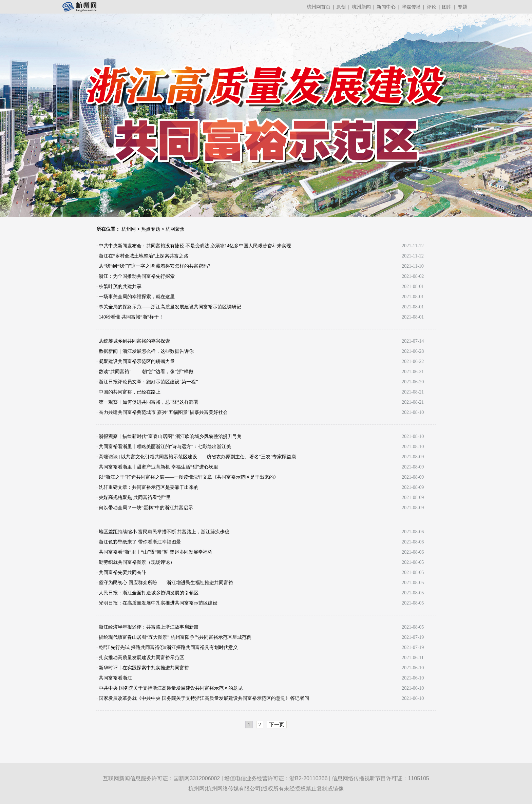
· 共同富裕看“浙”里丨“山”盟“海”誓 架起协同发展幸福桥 (154, 552)
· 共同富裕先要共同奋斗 (121, 572)
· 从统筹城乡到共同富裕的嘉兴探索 (133, 341)
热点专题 (151, 229)
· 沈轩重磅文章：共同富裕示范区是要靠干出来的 (147, 487)
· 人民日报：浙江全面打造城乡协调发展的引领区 (147, 593)
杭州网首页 (319, 7)
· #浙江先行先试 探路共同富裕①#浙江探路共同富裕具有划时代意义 (167, 647)
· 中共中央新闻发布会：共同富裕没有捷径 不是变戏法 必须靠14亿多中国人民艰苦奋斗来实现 (194, 246)
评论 (432, 7)
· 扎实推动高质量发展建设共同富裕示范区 (140, 658)
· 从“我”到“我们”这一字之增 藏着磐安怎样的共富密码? (153, 266)
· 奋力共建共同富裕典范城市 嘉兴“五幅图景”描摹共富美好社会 (162, 412)
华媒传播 (411, 7)
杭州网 (129, 229)
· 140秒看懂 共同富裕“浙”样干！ (130, 317)
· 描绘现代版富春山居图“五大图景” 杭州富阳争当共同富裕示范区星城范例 (174, 637)
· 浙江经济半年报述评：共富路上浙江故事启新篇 (147, 627)
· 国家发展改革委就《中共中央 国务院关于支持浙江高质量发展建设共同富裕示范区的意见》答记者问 (203, 698)
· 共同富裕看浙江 (114, 678)
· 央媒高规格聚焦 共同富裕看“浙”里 (134, 497)
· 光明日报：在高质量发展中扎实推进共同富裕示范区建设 (157, 603)
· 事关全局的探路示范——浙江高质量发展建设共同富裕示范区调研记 (169, 307)
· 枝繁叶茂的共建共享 (119, 286)
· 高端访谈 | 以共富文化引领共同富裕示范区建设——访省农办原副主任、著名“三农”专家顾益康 (196, 457)
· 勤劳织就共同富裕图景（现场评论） (136, 562)
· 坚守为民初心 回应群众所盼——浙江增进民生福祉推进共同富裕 (165, 583)
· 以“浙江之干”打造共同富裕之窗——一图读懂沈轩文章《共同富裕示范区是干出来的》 (187, 477)
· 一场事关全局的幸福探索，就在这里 (136, 297)
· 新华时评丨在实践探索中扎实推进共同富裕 (143, 668)
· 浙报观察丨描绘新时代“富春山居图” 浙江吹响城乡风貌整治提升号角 (169, 436)
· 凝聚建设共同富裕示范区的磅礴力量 (136, 361)
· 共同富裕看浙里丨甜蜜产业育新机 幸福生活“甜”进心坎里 (157, 467)
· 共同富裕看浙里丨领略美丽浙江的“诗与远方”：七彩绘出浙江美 (164, 447)
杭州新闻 (361, 7)
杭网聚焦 (175, 229)
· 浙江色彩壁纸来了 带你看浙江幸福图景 (139, 542)
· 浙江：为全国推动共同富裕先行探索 (136, 276)
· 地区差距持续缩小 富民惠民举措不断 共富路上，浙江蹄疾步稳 (163, 532)
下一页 (277, 725)
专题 (462, 7)
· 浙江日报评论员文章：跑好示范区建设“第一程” (147, 382)
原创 (341, 7)
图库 (447, 7)
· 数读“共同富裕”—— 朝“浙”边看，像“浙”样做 (145, 372)
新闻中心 (386, 7)
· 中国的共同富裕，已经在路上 (128, 392)
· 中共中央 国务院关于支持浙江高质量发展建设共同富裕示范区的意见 (169, 688)
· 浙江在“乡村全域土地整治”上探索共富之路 (142, 256)
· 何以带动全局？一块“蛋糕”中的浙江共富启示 (145, 508)
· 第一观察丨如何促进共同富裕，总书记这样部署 (147, 402)
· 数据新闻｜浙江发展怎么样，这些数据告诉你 (145, 351)
